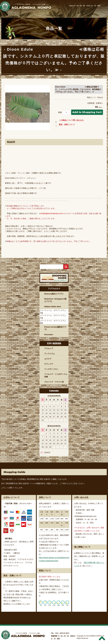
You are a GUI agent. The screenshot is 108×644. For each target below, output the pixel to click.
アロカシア (49, 348)
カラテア (48, 359)
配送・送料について (65, 125)
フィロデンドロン (51, 369)
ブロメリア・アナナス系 (54, 382)
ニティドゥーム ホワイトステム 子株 (54, 317)
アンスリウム (50, 354)
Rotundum (49, 335)
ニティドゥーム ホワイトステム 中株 (54, 312)
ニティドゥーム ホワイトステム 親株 (54, 322)
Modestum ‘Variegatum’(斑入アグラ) (55, 300)
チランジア (49, 364)
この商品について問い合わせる (69, 121)
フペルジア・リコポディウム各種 (56, 375)
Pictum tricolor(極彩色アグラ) (55, 328)
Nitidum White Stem (53, 307)
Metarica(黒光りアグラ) (54, 294)
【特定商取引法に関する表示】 (38, 479)
